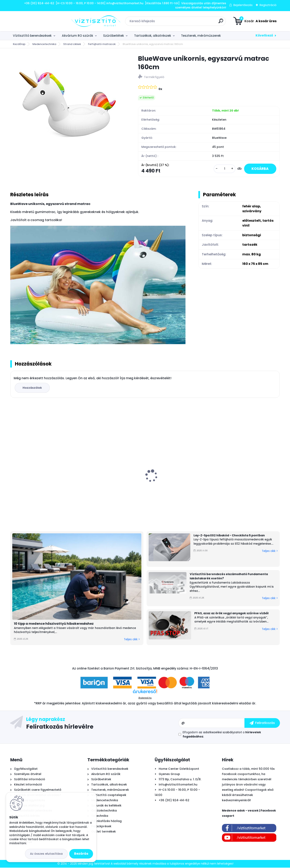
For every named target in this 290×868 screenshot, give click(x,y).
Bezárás (81, 854)
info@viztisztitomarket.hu (178, 785)
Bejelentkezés (243, 5)
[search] (190, 22)
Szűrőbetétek (113, 36)
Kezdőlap (19, 44)
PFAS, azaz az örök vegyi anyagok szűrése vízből (231, 614)
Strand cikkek (72, 44)
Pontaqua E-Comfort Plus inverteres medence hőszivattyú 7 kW (246, 480)
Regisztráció (268, 5)
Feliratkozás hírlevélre (60, 727)
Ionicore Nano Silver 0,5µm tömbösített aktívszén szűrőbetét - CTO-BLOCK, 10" (41, 483)
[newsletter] (262, 723)
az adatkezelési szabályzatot (220, 733)
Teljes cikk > (132, 640)
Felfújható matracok (102, 44)
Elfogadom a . (222, 735)
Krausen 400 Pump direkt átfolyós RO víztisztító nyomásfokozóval (179, 481)
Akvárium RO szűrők (77, 36)
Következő (264, 35)
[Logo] (35, 21)
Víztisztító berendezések (32, 36)
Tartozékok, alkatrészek (153, 36)
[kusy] (223, 169)
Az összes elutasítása (46, 854)
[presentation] (13, 470)
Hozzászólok (33, 388)
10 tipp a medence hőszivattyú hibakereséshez (54, 624)
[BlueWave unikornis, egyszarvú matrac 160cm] (68, 105)
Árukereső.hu (145, 698)
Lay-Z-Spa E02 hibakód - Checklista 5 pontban (229, 536)
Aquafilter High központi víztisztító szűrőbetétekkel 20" (108, 484)
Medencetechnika (44, 44)
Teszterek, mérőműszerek (201, 36)
